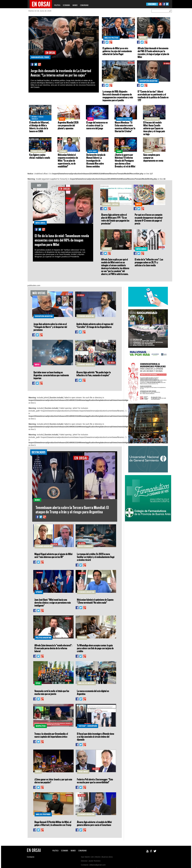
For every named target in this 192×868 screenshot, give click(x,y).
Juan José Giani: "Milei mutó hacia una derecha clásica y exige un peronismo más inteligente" (53, 603)
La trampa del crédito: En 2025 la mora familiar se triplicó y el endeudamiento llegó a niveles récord (96, 557)
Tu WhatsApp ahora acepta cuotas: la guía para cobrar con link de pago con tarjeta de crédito (95, 648)
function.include (56, 398)
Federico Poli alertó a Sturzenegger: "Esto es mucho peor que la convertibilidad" (95, 781)
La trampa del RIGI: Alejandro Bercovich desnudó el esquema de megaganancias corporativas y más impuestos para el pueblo (118, 96)
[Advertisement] (148, 543)
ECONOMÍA (66, 5)
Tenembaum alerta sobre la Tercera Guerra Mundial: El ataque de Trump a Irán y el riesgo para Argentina (72, 510)
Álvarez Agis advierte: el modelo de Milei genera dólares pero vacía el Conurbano (94, 823)
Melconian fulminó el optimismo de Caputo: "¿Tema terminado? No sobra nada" (95, 601)
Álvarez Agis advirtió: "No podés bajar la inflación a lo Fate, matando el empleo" (94, 374)
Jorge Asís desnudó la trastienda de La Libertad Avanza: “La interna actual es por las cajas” (61, 73)
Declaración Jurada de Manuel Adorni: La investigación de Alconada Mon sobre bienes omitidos (96, 161)
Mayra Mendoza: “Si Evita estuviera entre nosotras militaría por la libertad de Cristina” (125, 127)
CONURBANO (84, 5)
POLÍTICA (57, 5)
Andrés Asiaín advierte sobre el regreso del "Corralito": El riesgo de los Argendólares (95, 325)
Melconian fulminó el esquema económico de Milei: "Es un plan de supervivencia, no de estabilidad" (68, 161)
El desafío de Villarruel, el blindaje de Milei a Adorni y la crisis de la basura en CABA (39, 127)
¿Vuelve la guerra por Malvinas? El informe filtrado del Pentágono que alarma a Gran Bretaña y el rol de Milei (125, 161)
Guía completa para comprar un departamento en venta (153, 158)
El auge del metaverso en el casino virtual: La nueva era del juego (97, 125)
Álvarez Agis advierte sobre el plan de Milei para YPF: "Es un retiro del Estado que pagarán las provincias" (115, 219)
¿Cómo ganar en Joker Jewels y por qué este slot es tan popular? (53, 781)
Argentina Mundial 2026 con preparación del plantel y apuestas (68, 125)
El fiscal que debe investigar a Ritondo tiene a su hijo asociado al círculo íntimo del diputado (96, 737)
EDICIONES (152, 4)
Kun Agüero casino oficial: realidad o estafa (40, 156)
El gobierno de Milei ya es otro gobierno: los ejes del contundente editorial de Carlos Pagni (117, 51)
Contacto (31, 857)
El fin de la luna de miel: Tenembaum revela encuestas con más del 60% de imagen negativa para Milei (62, 240)
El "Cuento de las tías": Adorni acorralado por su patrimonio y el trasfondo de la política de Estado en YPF (153, 96)
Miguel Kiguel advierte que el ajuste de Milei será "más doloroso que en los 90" (53, 555)
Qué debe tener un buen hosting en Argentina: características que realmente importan (51, 375)
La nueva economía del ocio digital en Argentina (93, 692)
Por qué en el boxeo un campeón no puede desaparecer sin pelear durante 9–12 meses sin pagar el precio (149, 219)
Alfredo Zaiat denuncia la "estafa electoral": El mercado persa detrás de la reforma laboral (53, 648)
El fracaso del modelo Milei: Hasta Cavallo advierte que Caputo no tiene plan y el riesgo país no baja (154, 128)
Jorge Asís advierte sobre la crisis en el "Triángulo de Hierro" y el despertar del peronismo (50, 327)
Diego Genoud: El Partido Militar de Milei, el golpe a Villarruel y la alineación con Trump (53, 823)
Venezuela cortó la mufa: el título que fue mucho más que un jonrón (52, 692)
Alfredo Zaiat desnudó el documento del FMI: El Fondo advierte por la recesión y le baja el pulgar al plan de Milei (153, 53)
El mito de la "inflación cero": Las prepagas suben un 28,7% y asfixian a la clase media (149, 262)
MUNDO (75, 5)
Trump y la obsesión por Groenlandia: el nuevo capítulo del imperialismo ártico (51, 735)
